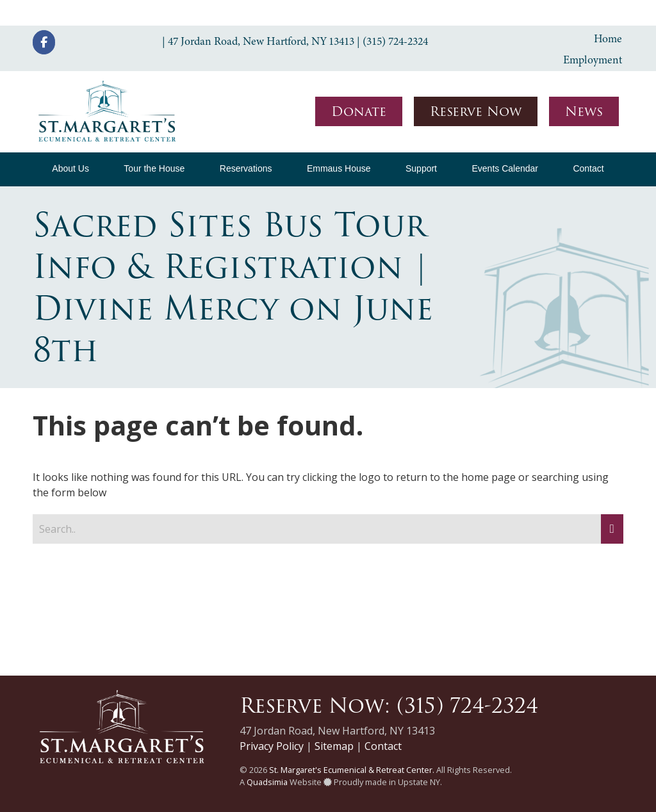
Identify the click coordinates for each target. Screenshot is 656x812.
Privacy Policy (272, 746)
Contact (383, 746)
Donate (359, 111)
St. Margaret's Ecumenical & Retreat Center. (352, 770)
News (584, 111)
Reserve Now (476, 111)
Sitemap (334, 746)
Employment (593, 60)
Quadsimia (267, 782)
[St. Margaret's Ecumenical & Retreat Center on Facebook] (44, 42)
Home (608, 38)
